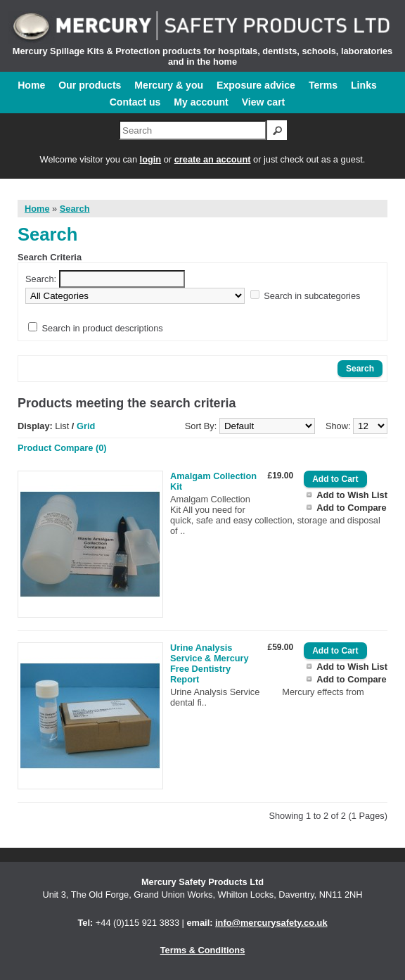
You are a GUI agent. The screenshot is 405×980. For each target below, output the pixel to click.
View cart (264, 102)
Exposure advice (256, 85)
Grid (86, 426)
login (151, 159)
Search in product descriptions (103, 328)
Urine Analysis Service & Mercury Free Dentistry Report (210, 663)
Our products (90, 85)
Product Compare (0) (62, 448)
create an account (213, 159)
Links (364, 85)
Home (31, 85)
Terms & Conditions (203, 950)
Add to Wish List (352, 495)
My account (201, 102)
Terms (323, 85)
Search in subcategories (312, 296)
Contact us (135, 102)
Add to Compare (352, 508)
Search (75, 209)
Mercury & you (169, 85)
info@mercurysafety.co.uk (271, 923)
